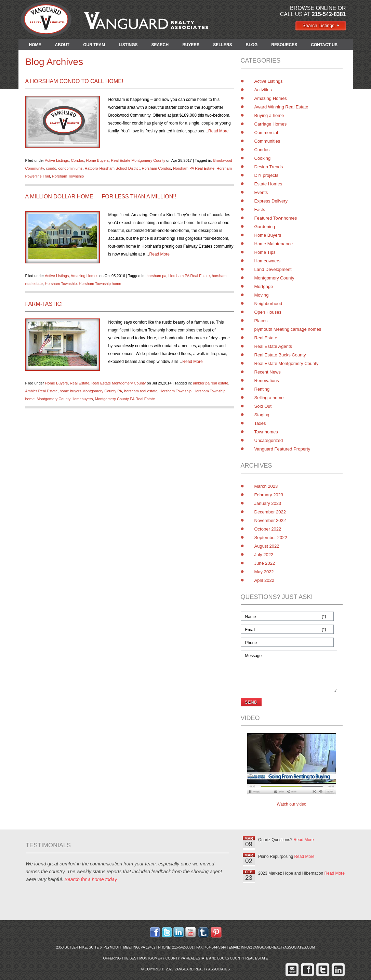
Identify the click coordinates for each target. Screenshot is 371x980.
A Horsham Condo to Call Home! (74, 81)
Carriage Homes (271, 124)
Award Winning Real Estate (281, 107)
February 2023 (269, 495)
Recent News (268, 372)
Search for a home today (91, 879)
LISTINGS (128, 45)
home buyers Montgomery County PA (91, 391)
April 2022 (264, 580)
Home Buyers (97, 160)
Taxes (260, 423)
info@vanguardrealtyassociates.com (278, 947)
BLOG (252, 45)
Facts (260, 210)
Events (261, 192)
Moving (262, 295)
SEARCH (160, 45)
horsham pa (156, 276)
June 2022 (265, 563)
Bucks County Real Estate (242, 958)
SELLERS (222, 45)
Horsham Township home (100, 284)
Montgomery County (274, 278)
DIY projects (267, 175)
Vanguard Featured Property (282, 449)
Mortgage (264, 286)
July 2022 (264, 555)
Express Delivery (271, 201)
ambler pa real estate (210, 383)
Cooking (263, 158)
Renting (262, 389)
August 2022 (267, 546)
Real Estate (79, 383)
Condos (77, 160)
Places (261, 321)
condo (51, 168)
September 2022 (271, 538)
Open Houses (268, 312)
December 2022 (270, 512)
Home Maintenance (274, 244)
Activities (263, 90)
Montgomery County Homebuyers (65, 399)
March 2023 (266, 486)
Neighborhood (268, 304)
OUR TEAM (94, 45)
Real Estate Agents (273, 346)
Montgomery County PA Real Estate (125, 399)
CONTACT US (324, 45)
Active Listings (57, 160)
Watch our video (291, 804)
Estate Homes (268, 184)
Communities (267, 141)
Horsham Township (68, 176)
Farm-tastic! (44, 304)
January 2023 (268, 503)
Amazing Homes (85, 276)
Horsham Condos (157, 168)
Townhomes (266, 432)
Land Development (273, 269)
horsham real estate (141, 391)
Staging (262, 415)
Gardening (265, 227)
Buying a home (269, 115)
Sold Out (263, 406)
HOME (35, 45)
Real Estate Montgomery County (138, 160)
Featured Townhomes (276, 218)
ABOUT (62, 45)
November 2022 (270, 520)
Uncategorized (269, 440)
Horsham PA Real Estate (194, 168)
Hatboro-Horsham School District (112, 168)
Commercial (266, 133)
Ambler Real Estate (42, 391)
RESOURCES (284, 45)
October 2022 (268, 529)
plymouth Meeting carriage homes (288, 329)
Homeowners (268, 261)
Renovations (267, 381)
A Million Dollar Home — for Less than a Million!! (101, 197)
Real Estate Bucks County (280, 355)
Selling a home (269, 398)
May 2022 (264, 572)
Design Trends (269, 167)
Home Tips (265, 252)
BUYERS (191, 45)
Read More (218, 131)
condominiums (71, 168)
